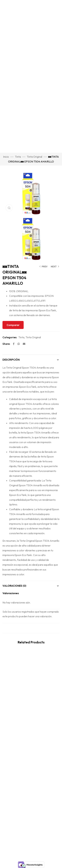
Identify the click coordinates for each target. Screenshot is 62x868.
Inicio (6, 157)
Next (54, 267)
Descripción (11, 360)
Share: (6, 344)
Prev (45, 267)
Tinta (18, 157)
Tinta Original (34, 157)
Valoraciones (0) (14, 586)
